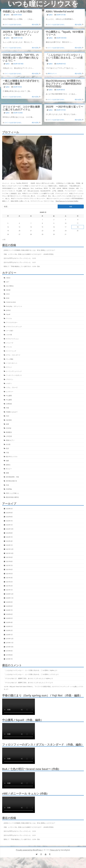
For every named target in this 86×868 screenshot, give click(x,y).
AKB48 (8, 290)
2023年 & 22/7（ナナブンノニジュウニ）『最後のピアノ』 (21, 33)
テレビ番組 (10, 359)
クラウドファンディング (14, 327)
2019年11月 (10, 643)
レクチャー (10, 392)
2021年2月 (9, 586)
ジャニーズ (10, 343)
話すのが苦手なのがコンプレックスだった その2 (20, 258)
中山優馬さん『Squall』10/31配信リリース (64, 33)
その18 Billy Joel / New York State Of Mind (18, 687)
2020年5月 (9, 618)
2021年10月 (10, 553)
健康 (8, 424)
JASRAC (8, 310)
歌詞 (8, 448)
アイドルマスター (12, 322)
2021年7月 (9, 565)
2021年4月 (9, 578)
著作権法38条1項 (11, 481)
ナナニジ (9, 367)
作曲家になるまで (12, 412)
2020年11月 (10, 598)
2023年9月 (9, 513)
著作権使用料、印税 (12, 477)
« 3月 (4, 240)
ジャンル (9, 347)
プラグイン (10, 379)
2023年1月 (9, 525)
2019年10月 (10, 647)
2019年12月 (10, 639)
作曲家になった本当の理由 (17, 11)
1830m (8, 278)
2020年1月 (9, 635)
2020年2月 (9, 630)
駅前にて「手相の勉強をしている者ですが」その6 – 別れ (22, 266)
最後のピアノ (10, 440)
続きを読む (35, 24)
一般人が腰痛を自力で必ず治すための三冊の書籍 (21, 82)
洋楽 (8, 453)
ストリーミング (11, 351)
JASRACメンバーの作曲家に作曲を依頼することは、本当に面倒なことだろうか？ (30, 250)
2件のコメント (52, 73)
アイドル (9, 318)
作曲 (8, 408)
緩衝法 (8, 465)
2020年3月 (9, 626)
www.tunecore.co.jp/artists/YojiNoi (67, 201)
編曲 (8, 461)
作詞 (8, 416)
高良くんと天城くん (12, 493)
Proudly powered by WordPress (29, 850)
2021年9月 (9, 557)
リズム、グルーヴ (12, 387)
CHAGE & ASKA (11, 302)
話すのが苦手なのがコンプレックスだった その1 (20, 262)
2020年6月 (9, 614)
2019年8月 (9, 655)
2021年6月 (9, 569)
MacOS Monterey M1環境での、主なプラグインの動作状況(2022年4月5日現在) (64, 84)
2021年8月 (9, 561)
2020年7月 (9, 610)
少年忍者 (9, 436)
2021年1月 (9, 590)
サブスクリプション (12, 339)
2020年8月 (9, 606)
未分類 (8, 444)
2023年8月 (9, 517)
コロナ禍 (9, 335)
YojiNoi (7, 15)
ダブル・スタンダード (13, 355)
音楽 (8, 485)
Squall (8, 314)
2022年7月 (9, 537)
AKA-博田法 (10, 286)
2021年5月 (9, 574)
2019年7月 (9, 659)
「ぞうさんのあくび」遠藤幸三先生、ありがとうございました (24, 678)
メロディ (9, 383)
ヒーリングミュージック (14, 371)
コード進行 (10, 331)
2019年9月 (9, 651)
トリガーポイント (12, 363)
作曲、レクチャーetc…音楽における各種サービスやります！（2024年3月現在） (29, 254)
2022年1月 (9, 545)
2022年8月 (9, 533)
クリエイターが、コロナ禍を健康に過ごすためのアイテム (21, 108)
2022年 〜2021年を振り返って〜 (64, 107)
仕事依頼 (9, 404)
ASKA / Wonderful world (60, 11)
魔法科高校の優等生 (12, 497)
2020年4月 (9, 622)
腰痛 (8, 473)
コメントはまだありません (13, 24)
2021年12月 (10, 549)
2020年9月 (9, 602)
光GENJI (9, 428)
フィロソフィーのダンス (14, 375)
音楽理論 (9, 489)
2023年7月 (9, 521)
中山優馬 (9, 396)
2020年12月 (10, 594)
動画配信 (9, 432)
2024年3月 (9, 509)
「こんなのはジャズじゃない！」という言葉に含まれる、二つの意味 (64, 58)
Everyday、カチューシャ (14, 306)
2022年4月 (9, 541)
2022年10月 (10, 529)
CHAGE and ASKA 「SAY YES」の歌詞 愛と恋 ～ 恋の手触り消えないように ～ (21, 58)
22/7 (8, 282)
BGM (8, 298)
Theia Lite (54, 850)
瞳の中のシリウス (12, 457)
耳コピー (9, 469)
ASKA (8, 294)
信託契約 (9, 420)
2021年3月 (9, 582)
